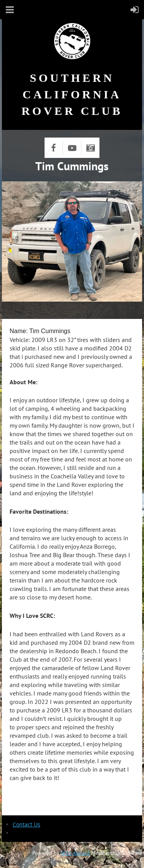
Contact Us (26, 824)
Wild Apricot (75, 853)
